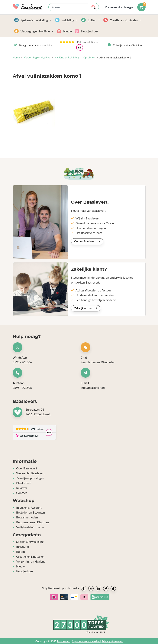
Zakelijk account (86, 308)
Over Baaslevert (27, 469)
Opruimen (89, 57)
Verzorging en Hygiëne (37, 31)
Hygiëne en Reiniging (67, 57)
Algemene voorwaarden (86, 640)
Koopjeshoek (90, 31)
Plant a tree (24, 483)
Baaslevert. (63, 640)
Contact (21, 493)
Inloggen (129, 7)
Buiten (94, 20)
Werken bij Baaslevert (30, 473)
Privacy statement (112, 640)
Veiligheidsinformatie (30, 527)
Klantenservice (114, 7)
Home (16, 57)
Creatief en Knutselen (126, 20)
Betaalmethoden (27, 517)
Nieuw (68, 31)
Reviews (22, 488)
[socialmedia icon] (84, 587)
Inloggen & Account (29, 507)
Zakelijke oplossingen (30, 478)
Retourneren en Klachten (32, 522)
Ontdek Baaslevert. (87, 241)
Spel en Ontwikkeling (36, 20)
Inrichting (70, 20)
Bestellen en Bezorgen (31, 512)
